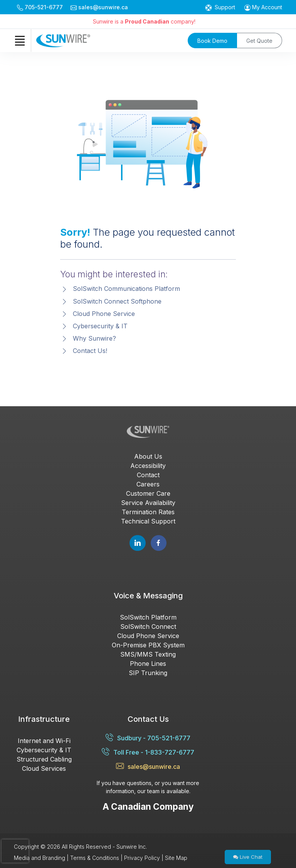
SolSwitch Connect (148, 627)
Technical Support (148, 521)
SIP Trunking (148, 673)
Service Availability (148, 503)
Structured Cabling (44, 759)
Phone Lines (148, 664)
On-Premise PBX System (148, 645)
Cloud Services (44, 768)
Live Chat (248, 857)
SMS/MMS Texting (148, 654)
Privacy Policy (142, 858)
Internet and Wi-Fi (44, 741)
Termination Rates (148, 512)
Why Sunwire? (94, 338)
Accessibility (148, 466)
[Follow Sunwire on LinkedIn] (137, 543)
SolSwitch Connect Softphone (117, 301)
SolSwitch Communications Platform (126, 289)
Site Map (176, 858)
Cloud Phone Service (104, 314)
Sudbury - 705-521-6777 (148, 738)
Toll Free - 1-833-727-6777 (148, 752)
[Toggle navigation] (20, 41)
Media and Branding (40, 858)
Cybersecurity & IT (100, 326)
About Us (148, 456)
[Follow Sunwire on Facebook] (159, 543)
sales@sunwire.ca (148, 766)
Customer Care (148, 493)
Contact (148, 475)
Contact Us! (90, 351)
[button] (263, 7)
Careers (148, 484)
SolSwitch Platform (148, 617)
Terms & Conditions (95, 858)
